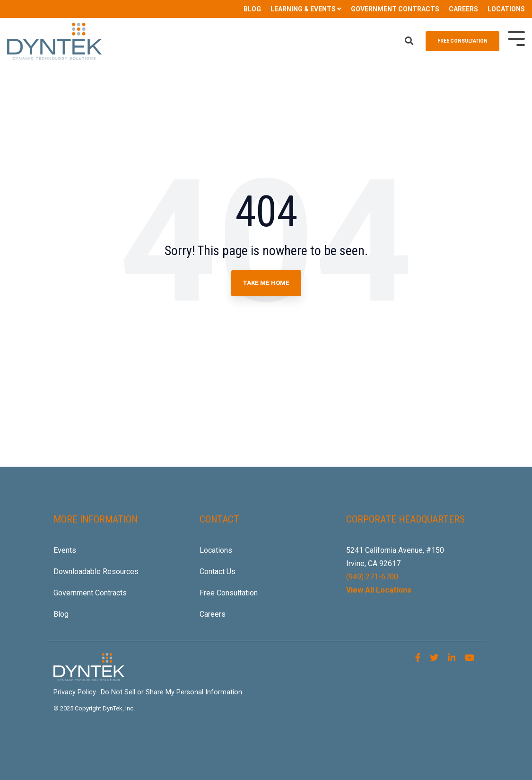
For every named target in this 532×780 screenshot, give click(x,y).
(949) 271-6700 (372, 577)
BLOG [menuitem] (252, 9)
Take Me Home (266, 283)
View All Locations (379, 590)
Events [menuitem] (65, 550)
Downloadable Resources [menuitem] (96, 572)
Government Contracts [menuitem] (90, 593)
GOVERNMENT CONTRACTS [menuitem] (395, 9)
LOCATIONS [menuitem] (506, 9)
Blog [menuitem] (61, 614)
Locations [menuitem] (216, 550)
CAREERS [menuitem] (463, 9)
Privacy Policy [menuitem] (75, 692)
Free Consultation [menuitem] (229, 593)
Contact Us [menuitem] (218, 572)
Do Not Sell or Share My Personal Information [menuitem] (171, 692)
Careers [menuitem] (213, 614)
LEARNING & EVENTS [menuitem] (303, 9)
